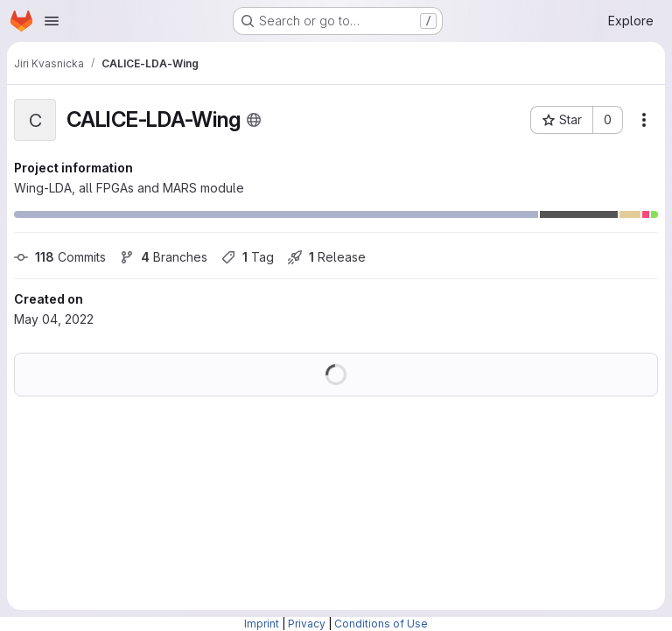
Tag (248, 257)
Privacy (307, 624)
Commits (60, 257)
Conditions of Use (381, 624)
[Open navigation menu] (52, 21)
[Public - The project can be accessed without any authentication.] (254, 120)
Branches (164, 257)
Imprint (262, 624)
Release (327, 257)
